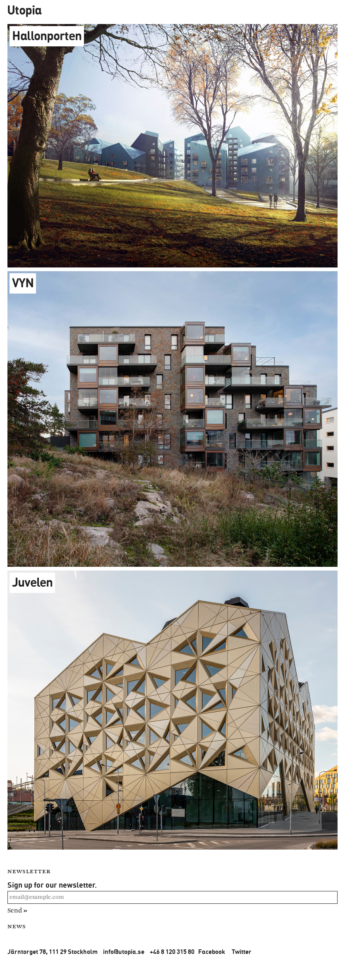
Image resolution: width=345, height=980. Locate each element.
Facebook (212, 951)
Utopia (24, 10)
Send (17, 910)
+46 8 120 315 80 (172, 951)
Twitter (242, 951)
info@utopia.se (124, 951)
